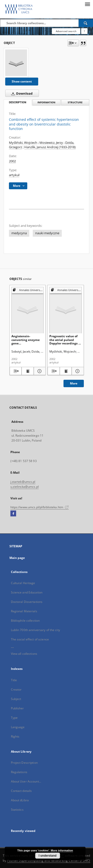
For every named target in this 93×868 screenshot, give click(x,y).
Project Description (24, 763)
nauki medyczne (47, 233)
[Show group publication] (28, 290)
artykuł (14, 175)
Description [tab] (18, 102)
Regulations (19, 772)
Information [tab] (46, 102)
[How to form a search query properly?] (84, 31)
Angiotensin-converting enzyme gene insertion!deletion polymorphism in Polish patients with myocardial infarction (27, 340)
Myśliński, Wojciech (23, 143)
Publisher (17, 708)
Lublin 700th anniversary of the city (35, 630)
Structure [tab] (75, 102)
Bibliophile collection (25, 621)
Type (14, 718)
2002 (12, 161)
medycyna (19, 233)
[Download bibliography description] (16, 371)
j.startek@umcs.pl (23, 482)
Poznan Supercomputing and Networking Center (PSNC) (49, 860)
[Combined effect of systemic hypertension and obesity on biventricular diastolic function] (16, 63)
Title (14, 680)
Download (21, 93)
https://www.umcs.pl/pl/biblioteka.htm (40, 507)
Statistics (17, 810)
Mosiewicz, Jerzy (51, 143)
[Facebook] (13, 514)
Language (18, 727)
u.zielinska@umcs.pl (25, 487)
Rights (15, 736)
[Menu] (87, 4)
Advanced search (66, 31)
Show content (22, 81)
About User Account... (26, 781)
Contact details (21, 791)
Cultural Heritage (23, 583)
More (74, 383)
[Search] (86, 23)
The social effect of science (30, 639)
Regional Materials (24, 611)
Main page (17, 558)
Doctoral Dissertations (27, 602)
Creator (16, 689)
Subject (16, 699)
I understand (48, 856)
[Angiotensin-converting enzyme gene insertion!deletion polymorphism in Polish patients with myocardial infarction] (28, 310)
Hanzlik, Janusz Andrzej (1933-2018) (50, 147)
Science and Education (27, 592)
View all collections (24, 654)
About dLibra (20, 800)
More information (62, 850)
